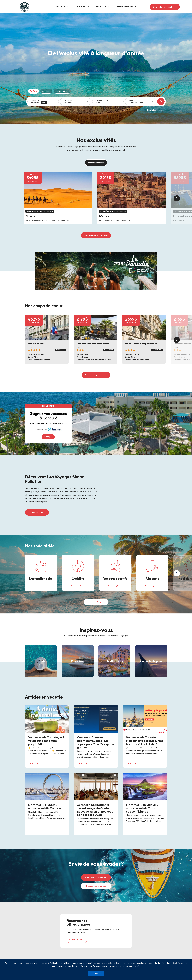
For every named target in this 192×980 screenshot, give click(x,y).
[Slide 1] (95, 286)
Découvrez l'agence (96, 602)
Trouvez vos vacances (96, 886)
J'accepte (96, 974)
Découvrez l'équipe (37, 512)
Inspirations (81, 6)
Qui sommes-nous (125, 6)
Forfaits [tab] (33, 91)
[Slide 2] (97, 286)
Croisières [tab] (46, 91)
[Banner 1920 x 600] (96, 271)
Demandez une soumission (96, 877)
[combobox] (142, 103)
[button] (62, 6)
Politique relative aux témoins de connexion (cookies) (116, 966)
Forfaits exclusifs (96, 163)
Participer (48, 437)
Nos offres (61, 6)
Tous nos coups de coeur (96, 375)
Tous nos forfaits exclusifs (96, 235)
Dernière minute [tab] (62, 91)
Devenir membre (77, 940)
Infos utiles (101, 6)
